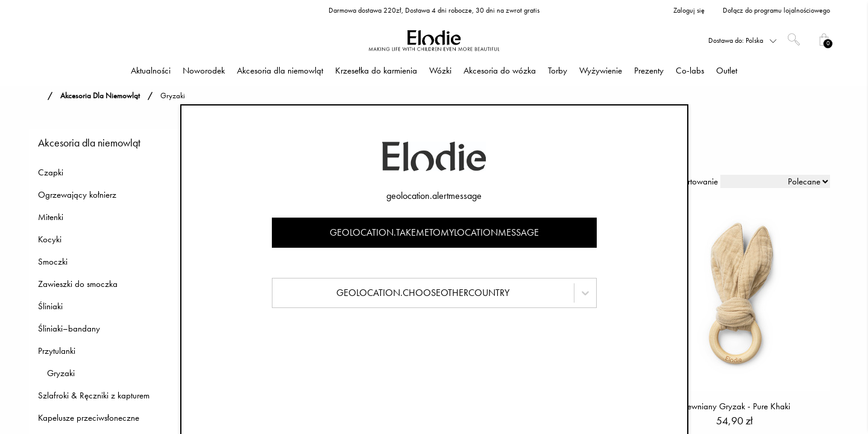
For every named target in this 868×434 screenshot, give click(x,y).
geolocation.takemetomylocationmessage (434, 232)
